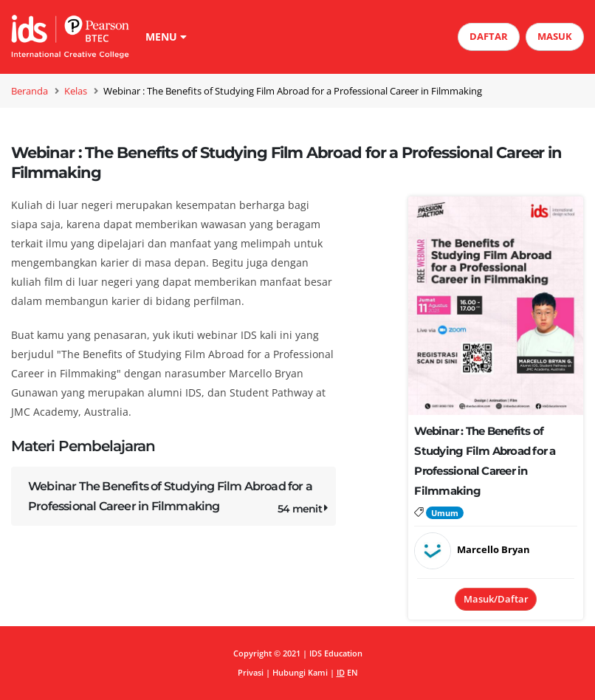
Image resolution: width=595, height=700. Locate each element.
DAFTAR (489, 36)
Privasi (251, 672)
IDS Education (336, 653)
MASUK (555, 36)
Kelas (76, 91)
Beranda (30, 91)
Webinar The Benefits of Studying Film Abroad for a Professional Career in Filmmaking (179, 499)
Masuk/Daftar (496, 599)
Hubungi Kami (300, 672)
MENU (166, 37)
